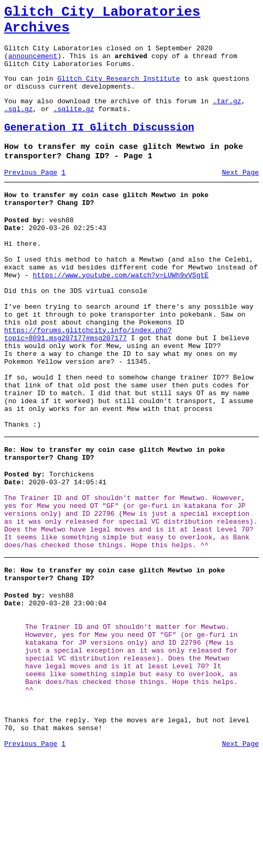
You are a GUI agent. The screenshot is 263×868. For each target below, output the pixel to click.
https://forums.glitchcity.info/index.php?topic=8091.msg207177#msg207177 (88, 383)
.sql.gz (19, 126)
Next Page (240, 196)
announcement (33, 65)
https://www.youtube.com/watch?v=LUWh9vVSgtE (121, 312)
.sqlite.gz (74, 126)
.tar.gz (227, 116)
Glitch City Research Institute (118, 91)
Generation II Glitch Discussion (99, 147)
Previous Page (31, 196)
